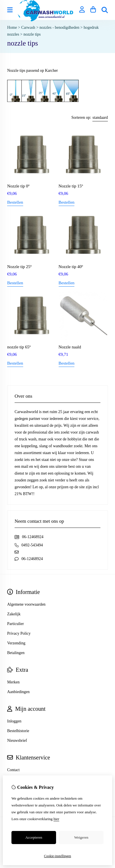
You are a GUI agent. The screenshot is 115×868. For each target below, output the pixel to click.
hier (56, 819)
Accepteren (34, 837)
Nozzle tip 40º (71, 267)
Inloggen (14, 721)
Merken (13, 682)
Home (12, 27)
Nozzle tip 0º (18, 186)
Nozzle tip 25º (19, 267)
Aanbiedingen (18, 692)
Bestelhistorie (18, 731)
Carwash (28, 27)
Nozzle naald (70, 347)
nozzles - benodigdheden (60, 27)
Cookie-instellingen (58, 856)
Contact (13, 770)
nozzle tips (32, 34)
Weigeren (81, 837)
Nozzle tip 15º (71, 186)
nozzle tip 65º (19, 347)
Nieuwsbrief (17, 741)
